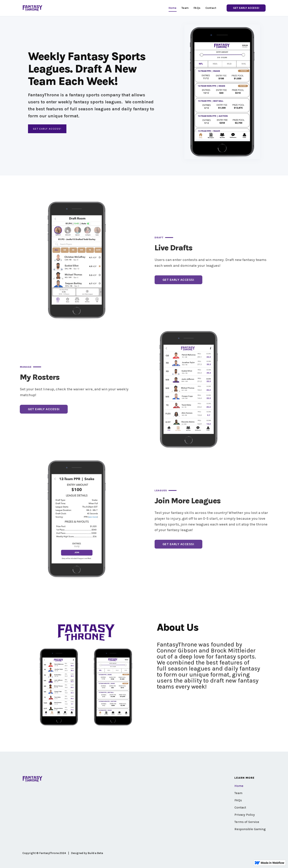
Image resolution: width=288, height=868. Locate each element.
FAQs (238, 800)
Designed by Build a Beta (87, 853)
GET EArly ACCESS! (47, 129)
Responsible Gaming (250, 829)
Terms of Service (247, 822)
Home (239, 786)
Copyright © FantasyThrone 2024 (44, 853)
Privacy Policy (245, 815)
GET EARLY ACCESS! (246, 8)
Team (238, 793)
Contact (240, 807)
